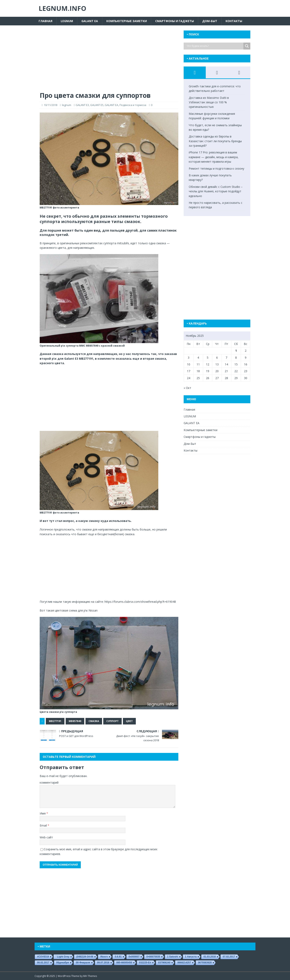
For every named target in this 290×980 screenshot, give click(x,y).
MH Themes (90, 976)
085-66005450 (124, 963)
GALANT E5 (97, 105)
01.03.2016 (210, 957)
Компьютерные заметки (127, 21)
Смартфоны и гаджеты (175, 21)
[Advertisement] (109, 61)
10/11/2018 (51, 105)
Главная (46, 21)
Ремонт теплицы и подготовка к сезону (216, 168)
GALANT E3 (82, 105)
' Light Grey (63, 957)
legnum (67, 105)
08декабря (63, 963)
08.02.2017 (43, 963)
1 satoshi (173, 957)
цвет (129, 721)
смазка (94, 721)
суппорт (112, 721)
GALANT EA (90, 21)
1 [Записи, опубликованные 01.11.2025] (236, 351)
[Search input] (215, 46)
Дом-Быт (210, 21)
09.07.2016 (103, 963)
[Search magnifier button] (247, 46)
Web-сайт (46, 837)
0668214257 (184, 963)
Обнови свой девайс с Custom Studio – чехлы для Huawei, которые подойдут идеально (216, 191)
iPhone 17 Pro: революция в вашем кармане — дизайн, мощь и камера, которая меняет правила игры (214, 157)
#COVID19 (43, 957)
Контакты (234, 21)
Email (44, 825)
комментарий (49, 782)
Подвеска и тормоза (133, 105)
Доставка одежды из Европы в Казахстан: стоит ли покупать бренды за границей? (215, 141)
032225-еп (145, 963)
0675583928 (205, 963)
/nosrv (104, 957)
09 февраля (83, 963)
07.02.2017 (229, 957)
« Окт (187, 388)
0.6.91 (118, 957)
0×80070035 (153, 957)
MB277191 (55, 721)
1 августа (191, 957)
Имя (43, 813)
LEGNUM (67, 21)
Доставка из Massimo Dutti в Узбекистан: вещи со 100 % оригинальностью (209, 102)
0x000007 (134, 957)
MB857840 (75, 721)
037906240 (164, 963)
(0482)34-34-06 (85, 957)
